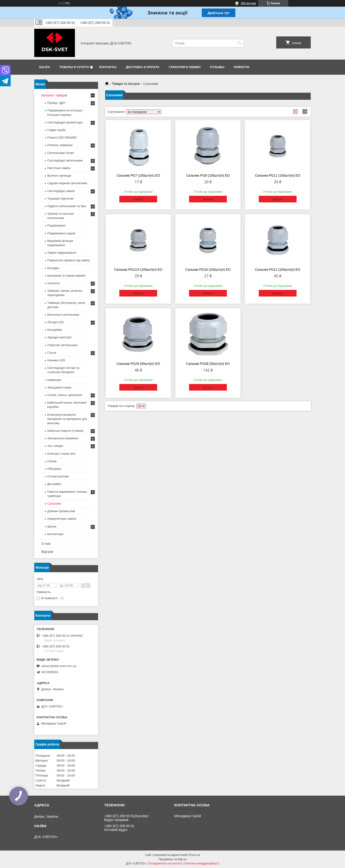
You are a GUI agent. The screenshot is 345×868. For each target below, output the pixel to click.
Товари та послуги (126, 84)
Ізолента (53, 283)
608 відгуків (248, 3)
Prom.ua (195, 855)
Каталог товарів (54, 95)
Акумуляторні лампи (62, 519)
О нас (46, 543)
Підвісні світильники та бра (67, 206)
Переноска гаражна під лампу (69, 260)
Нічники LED (56, 360)
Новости (242, 67)
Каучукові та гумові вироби (66, 276)
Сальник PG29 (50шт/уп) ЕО (138, 364)
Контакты (108, 67)
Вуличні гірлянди (59, 176)
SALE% (44, 67)
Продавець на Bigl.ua (172, 859)
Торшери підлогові (60, 198)
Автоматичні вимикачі (63, 438)
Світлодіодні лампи (61, 191)
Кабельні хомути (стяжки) (65, 431)
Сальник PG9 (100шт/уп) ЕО (208, 175)
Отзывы (217, 67)
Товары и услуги (74, 67)
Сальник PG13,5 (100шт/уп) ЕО (138, 270)
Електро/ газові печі (61, 454)
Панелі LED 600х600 (62, 137)
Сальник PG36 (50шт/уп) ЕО (208, 364)
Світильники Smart (60, 153)
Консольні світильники (63, 315)
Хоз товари (55, 446)
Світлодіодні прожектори (65, 122)
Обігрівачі (54, 469)
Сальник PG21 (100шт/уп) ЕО (278, 270)
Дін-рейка (54, 484)
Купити (138, 199)
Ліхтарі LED (56, 322)
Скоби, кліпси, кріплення (65, 395)
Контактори (55, 534)
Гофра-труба (56, 130)
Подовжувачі (56, 225)
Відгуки (47, 552)
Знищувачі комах (59, 387)
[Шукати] (239, 43)
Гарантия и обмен (185, 67)
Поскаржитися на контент (165, 864)
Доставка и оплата (143, 67)
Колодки (53, 268)
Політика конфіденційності (202, 864)
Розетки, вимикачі (60, 145)
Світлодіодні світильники (65, 160)
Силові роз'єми (58, 476)
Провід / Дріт (56, 103)
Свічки (52, 461)
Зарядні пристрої (59, 337)
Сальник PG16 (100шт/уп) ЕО (208, 270)
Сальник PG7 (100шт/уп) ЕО (138, 175)
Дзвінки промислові (61, 511)
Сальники (54, 504)
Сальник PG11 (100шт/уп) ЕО (278, 175)
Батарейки (55, 330)
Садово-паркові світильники (67, 183)
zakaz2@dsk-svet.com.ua (59, 666)
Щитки (52, 526)
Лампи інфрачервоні (62, 253)
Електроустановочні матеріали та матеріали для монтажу (67, 419)
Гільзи (52, 353)
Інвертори (54, 380)
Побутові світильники (62, 345)
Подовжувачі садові (61, 233)
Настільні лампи (59, 168)
